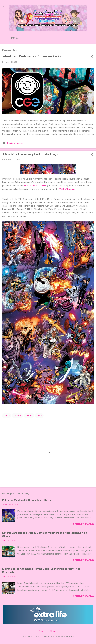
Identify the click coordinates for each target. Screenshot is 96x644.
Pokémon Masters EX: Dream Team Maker (27, 500)
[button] (92, 57)
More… (39, 38)
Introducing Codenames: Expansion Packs (32, 56)
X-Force (29, 416)
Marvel (7, 416)
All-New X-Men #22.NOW (35, 186)
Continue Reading (83, 524)
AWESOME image (67, 189)
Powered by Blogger (48, 631)
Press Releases (20, 38)
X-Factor (17, 416)
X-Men (39, 416)
